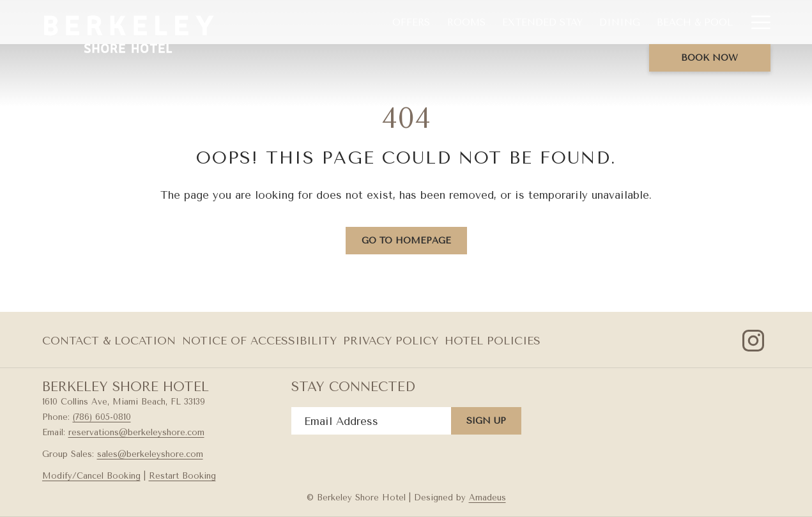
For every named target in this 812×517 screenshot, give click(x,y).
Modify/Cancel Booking (91, 476)
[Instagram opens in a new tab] (753, 339)
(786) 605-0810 (102, 417)
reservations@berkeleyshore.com (136, 432)
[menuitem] (411, 22)
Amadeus (487, 498)
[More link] (756, 22)
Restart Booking (182, 476)
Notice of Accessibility (259, 341)
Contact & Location (109, 341)
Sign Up (486, 421)
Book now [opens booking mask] (709, 58)
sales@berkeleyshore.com (150, 454)
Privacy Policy (391, 341)
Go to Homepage (406, 241)
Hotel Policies (493, 341)
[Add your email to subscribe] (371, 421)
